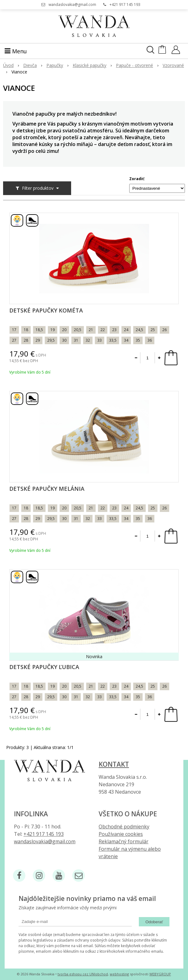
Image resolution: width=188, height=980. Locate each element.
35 (138, 340)
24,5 (139, 330)
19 (53, 330)
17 (14, 330)
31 (76, 340)
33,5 (113, 340)
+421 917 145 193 (125, 4)
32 (88, 340)
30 (64, 340)
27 (14, 340)
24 (126, 330)
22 (103, 330)
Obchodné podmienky (124, 827)
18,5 (39, 330)
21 (91, 330)
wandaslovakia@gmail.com (72, 4)
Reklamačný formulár (124, 841)
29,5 (51, 340)
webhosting (119, 974)
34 (126, 340)
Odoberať (154, 922)
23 (114, 330)
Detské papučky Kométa (46, 310)
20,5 (78, 330)
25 (153, 330)
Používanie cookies (121, 834)
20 (64, 330)
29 (38, 340)
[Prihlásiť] (176, 52)
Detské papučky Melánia (47, 489)
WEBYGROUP (160, 974)
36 (150, 340)
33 (100, 340)
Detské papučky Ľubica (44, 667)
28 (26, 340)
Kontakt (114, 764)
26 (164, 330)
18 (26, 330)
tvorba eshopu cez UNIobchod (83, 974)
